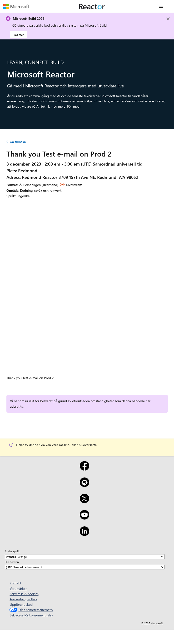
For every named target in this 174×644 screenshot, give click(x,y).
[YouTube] (85, 518)
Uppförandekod (21, 604)
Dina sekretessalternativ (31, 610)
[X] (85, 501)
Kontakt (15, 583)
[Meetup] (85, 485)
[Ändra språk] (85, 557)
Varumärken (19, 589)
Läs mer (19, 35)
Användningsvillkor (24, 599)
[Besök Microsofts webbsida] (16, 6)
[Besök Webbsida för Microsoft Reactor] (92, 6)
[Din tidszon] (85, 567)
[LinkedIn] (85, 534)
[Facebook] (85, 469)
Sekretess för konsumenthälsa (31, 615)
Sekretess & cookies (24, 594)
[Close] (168, 19)
